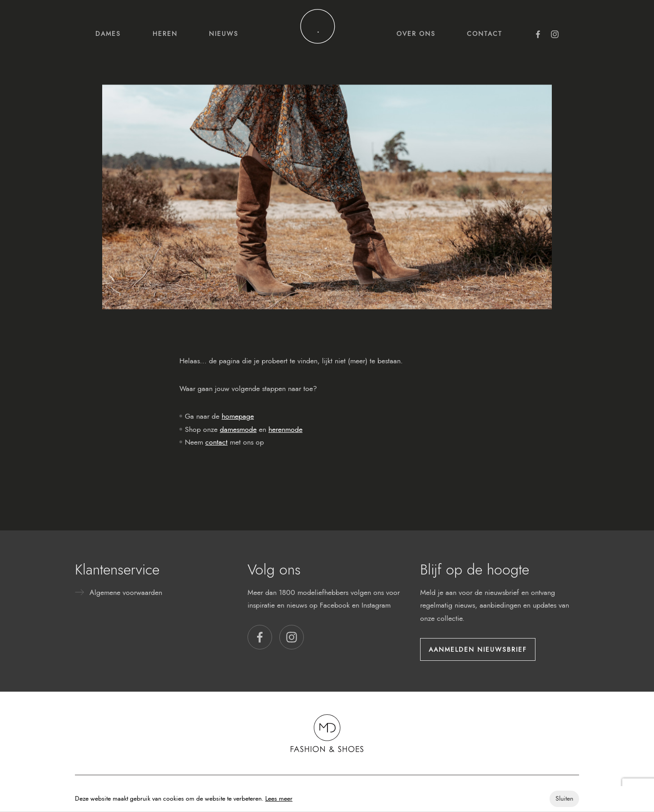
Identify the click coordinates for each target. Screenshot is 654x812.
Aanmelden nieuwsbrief (478, 649)
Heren (165, 34)
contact (216, 442)
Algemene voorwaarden (126, 592)
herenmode (285, 429)
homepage (238, 416)
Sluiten (564, 799)
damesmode (238, 429)
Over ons (416, 34)
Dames (108, 34)
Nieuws (224, 34)
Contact (485, 34)
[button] (260, 637)
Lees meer (279, 799)
